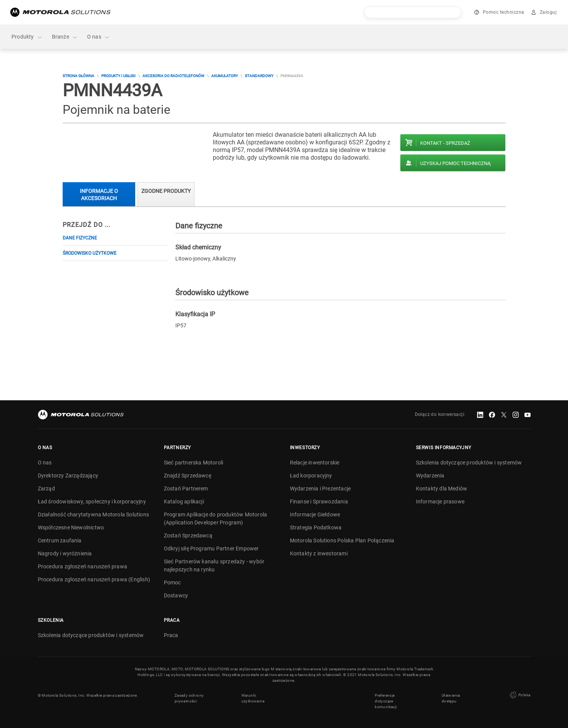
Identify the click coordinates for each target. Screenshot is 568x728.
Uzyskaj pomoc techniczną (455, 163)
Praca (171, 635)
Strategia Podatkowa (316, 527)
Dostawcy (176, 595)
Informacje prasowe (440, 502)
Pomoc (172, 582)
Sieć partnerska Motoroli (194, 463)
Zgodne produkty (166, 191)
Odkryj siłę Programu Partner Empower (211, 548)
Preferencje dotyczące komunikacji (386, 701)
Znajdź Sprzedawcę (188, 476)
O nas (99, 37)
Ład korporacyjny (311, 476)
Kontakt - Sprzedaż (445, 143)
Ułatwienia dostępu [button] (451, 698)
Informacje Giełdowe (315, 514)
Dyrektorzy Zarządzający (68, 476)
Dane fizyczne (80, 238)
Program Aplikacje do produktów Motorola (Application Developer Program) (216, 518)
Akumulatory (225, 76)
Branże (65, 37)
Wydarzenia (430, 476)
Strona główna (78, 76)
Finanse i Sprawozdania (319, 502)
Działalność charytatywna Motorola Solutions (94, 514)
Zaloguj (548, 12)
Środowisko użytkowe (90, 253)
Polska (519, 695)
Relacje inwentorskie (315, 463)
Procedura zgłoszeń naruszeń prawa (83, 566)
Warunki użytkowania (253, 698)
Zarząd (46, 489)
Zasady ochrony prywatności (189, 698)
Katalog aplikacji (184, 502)
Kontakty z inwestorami (319, 553)
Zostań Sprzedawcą (188, 535)
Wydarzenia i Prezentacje (320, 489)
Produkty (27, 37)
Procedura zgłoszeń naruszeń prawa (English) (94, 579)
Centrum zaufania (60, 540)
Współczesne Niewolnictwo (71, 527)
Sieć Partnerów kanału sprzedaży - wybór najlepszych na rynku (214, 565)
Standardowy (259, 76)
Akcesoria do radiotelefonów (173, 76)
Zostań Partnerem (186, 489)
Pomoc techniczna (504, 12)
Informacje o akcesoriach (99, 195)
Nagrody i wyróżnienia (65, 553)
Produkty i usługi (118, 76)
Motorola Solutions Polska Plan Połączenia (342, 540)
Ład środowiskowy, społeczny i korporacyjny (92, 502)
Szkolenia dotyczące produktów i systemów (469, 463)
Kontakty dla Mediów (442, 489)
